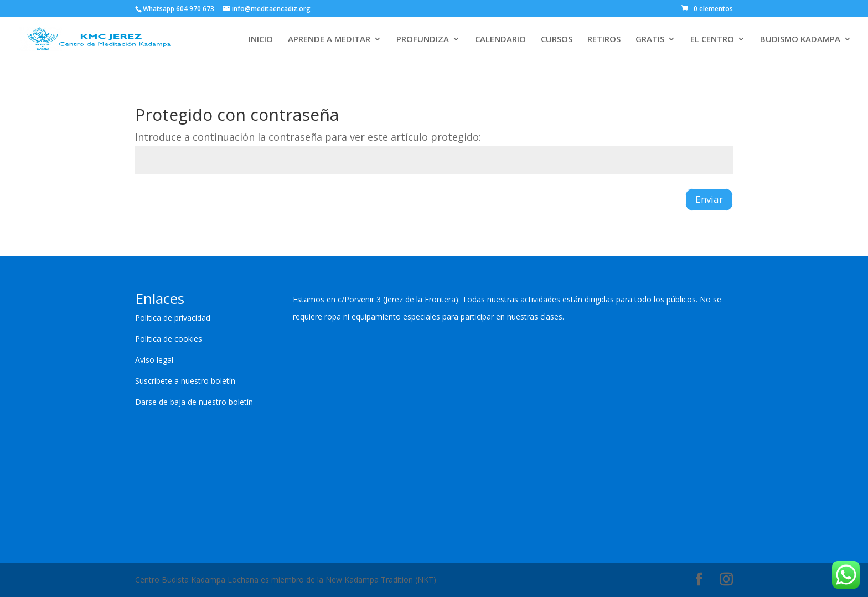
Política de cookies (169, 339)
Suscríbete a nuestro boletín (185, 381)
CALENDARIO (500, 40)
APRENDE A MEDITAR (329, 40)
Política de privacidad (173, 318)
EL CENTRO (712, 40)
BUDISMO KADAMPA (800, 40)
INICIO (261, 40)
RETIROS (604, 40)
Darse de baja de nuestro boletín (194, 402)
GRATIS (650, 40)
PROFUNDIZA (423, 40)
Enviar (709, 199)
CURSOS (557, 40)
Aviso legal (154, 360)
